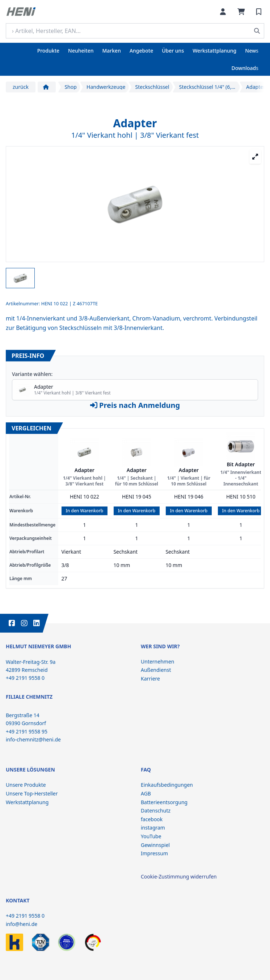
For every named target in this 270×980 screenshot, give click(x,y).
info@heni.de (22, 924)
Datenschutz (156, 811)
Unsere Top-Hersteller (32, 793)
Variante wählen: (32, 374)
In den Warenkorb (85, 511)
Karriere (150, 679)
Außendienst (156, 670)
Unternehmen (157, 661)
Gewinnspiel (155, 845)
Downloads (245, 68)
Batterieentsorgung (164, 802)
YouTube (151, 836)
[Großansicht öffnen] (255, 157)
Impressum (154, 853)
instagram (153, 828)
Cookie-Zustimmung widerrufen (179, 876)
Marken (112, 51)
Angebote (141, 51)
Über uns (173, 51)
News (252, 51)
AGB (146, 793)
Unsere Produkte (26, 785)
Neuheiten (81, 51)
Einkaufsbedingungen (167, 785)
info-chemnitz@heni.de (33, 739)
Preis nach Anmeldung (135, 405)
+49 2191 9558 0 (25, 916)
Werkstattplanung (214, 51)
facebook (152, 819)
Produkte (48, 51)
